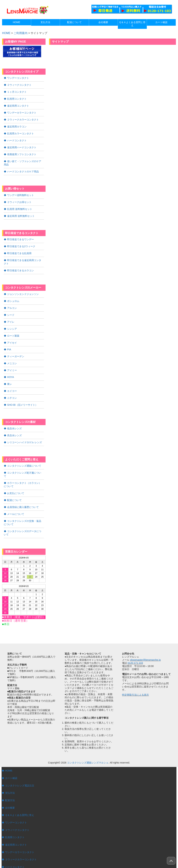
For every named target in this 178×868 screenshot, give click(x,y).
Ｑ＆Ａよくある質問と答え (20, 802)
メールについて (16, 502)
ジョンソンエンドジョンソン (23, 290)
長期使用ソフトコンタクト (22, 152)
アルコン (12, 303)
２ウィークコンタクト (19, 85)
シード (11, 310)
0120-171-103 (135, 650)
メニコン (12, 357)
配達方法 (10, 787)
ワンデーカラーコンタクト (22, 112)
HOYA (11, 371)
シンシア (12, 323)
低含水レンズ (14, 421)
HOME (9, 758)
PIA (9, 344)
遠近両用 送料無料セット (21, 213)
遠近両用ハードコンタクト (22, 145)
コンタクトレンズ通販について (24, 458)
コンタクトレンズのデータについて (24, 520)
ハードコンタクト (17, 139)
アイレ (11, 317)
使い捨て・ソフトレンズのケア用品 (24, 161)
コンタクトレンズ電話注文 (20, 773)
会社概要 (10, 795)
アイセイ (12, 337)
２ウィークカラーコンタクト (23, 118)
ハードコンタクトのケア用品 (23, 169)
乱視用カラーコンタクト (21, 132)
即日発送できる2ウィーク (21, 243)
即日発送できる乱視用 (19, 249)
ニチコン (12, 391)
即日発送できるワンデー (21, 236)
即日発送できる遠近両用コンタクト (24, 258)
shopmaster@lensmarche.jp (145, 647)
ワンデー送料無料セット (21, 192)
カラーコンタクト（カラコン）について (24, 473)
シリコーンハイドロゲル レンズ (25, 435)
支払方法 (10, 780)
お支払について (16, 482)
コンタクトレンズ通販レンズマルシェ (88, 750)
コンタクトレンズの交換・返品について (24, 510)
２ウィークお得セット (19, 199)
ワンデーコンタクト (18, 78)
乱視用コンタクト (17, 98)
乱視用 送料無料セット (20, 206)
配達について (14, 488)
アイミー (12, 364)
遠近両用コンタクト (18, 105)
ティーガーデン (16, 350)
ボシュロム (13, 296)
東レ (10, 378)
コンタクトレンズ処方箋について (25, 465)
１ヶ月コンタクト (17, 91)
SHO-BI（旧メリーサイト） (22, 398)
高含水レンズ (14, 428)
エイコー (12, 384)
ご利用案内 (21, 33)
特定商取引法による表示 (135, 682)
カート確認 (11, 765)
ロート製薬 (13, 330)
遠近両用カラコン (17, 125)
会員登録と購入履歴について (23, 495)
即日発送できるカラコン (21, 266)
